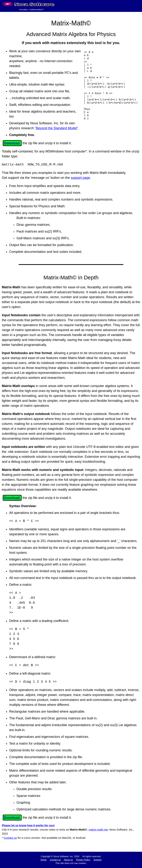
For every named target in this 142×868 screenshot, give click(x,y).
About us (68, 860)
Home (44, 860)
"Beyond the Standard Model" (56, 128)
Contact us (10, 838)
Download (12, 143)
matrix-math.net (98, 830)
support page (80, 178)
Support (97, 860)
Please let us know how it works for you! (28, 825)
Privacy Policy (83, 860)
